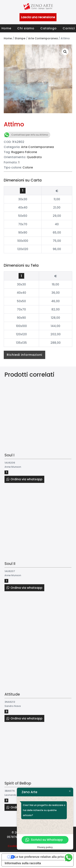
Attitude (12, 694)
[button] (65, 52)
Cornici (69, 28)
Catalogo (49, 28)
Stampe (20, 38)
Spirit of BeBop (18, 783)
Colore (28, 167)
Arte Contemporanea (43, 38)
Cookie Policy (17, 846)
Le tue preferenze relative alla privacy (41, 857)
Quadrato (34, 157)
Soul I (9, 455)
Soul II (10, 564)
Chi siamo (26, 28)
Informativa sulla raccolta (23, 863)
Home (6, 28)
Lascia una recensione (38, 17)
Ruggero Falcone (24, 152)
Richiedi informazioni (24, 355)
